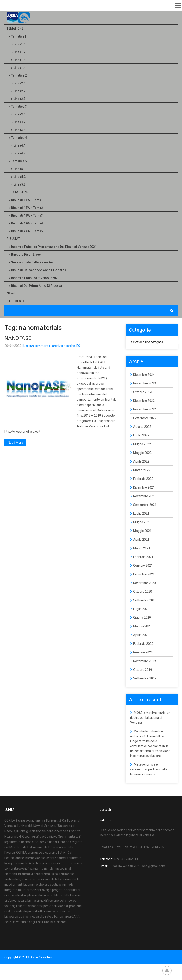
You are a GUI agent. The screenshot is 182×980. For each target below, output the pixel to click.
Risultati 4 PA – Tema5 (27, 231)
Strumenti (15, 301)
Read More (15, 443)
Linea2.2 (19, 91)
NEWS (11, 293)
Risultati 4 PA (17, 192)
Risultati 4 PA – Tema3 (27, 216)
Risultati (14, 239)
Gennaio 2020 (143, 652)
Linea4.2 (19, 153)
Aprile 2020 (141, 635)
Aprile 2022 (141, 461)
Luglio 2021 (141, 513)
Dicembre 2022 (144, 401)
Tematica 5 (19, 161)
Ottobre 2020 (143, 592)
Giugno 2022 (142, 444)
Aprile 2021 (141, 540)
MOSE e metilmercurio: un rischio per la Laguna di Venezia (150, 718)
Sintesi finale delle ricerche (32, 262)
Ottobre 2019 (143, 670)
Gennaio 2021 (143, 566)
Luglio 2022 (141, 435)
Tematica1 (19, 36)
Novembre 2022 (145, 409)
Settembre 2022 (145, 418)
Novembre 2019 (145, 661)
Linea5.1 (19, 169)
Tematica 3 (19, 107)
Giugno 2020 (142, 618)
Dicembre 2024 (144, 375)
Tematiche (15, 28)
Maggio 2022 (142, 453)
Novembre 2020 (145, 583)
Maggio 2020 (142, 626)
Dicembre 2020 (144, 574)
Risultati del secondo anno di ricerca (39, 270)
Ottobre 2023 (143, 392)
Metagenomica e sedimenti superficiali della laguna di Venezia (149, 769)
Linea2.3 (19, 99)
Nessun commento (37, 346)
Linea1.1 (19, 44)
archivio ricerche (64, 346)
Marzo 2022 (142, 470)
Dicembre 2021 (144, 487)
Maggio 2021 (142, 531)
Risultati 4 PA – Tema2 (27, 208)
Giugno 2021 (142, 522)
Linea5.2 (19, 177)
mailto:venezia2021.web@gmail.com (139, 866)
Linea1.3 (19, 60)
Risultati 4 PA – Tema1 (27, 200)
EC (78, 346)
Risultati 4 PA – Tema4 (27, 223)
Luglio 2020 (141, 609)
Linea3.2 (19, 122)
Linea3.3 (19, 130)
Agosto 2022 (142, 427)
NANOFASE (18, 338)
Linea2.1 (19, 83)
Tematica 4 (19, 138)
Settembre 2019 (145, 678)
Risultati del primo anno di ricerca (36, 286)
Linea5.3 (19, 184)
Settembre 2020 (145, 600)
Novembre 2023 (145, 383)
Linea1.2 (19, 52)
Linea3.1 (19, 114)
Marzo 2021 (142, 548)
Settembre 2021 (145, 505)
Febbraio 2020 (143, 644)
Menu (178, 6)
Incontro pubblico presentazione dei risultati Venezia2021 (54, 247)
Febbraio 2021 (143, 557)
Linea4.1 (19, 145)
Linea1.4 (19, 68)
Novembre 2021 (145, 496)
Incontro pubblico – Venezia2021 (35, 278)
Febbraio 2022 (143, 479)
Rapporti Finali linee (26, 255)
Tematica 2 (19, 75)
